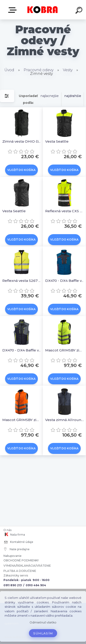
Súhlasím (43, 633)
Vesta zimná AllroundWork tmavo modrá (65, 420)
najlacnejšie (50, 96)
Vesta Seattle (57, 141)
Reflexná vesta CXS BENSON (65, 211)
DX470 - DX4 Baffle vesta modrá (65, 281)
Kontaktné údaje (18, 542)
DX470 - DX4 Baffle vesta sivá (22, 350)
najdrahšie (73, 96)
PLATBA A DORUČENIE (20, 571)
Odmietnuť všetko (43, 622)
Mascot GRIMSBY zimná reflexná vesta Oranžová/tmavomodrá (22, 420)
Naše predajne (17, 549)
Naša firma (14, 534)
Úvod (9, 70)
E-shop (13, 10)
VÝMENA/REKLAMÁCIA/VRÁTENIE (28, 566)
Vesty (68, 70)
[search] (80, 11)
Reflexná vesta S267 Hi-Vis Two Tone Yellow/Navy (22, 281)
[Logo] (43, 10)
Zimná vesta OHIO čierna (22, 141)
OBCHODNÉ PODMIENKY (21, 560)
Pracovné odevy (39, 70)
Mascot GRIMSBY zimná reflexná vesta (65, 350)
